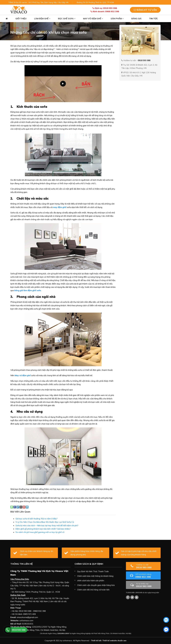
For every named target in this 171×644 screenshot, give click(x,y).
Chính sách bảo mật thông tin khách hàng (95, 576)
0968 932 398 (147, 576)
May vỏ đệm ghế (93, 19)
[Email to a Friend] (21, 507)
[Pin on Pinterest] (24, 507)
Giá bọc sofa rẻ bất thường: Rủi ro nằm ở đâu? (37, 519)
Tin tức (153, 19)
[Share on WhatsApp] (12, 507)
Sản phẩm (117, 19)
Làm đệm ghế (42, 19)
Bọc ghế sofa (67, 19)
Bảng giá (136, 19)
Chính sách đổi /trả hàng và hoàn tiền (93, 590)
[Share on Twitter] (18, 507)
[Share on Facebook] (15, 507)
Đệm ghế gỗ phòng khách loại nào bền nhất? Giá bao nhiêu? (43, 529)
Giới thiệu (21, 19)
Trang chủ (15, 28)
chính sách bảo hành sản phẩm (91, 581)
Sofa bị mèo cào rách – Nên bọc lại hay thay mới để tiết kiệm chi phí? (47, 525)
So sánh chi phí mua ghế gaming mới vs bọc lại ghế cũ (40, 532)
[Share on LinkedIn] (27, 507)
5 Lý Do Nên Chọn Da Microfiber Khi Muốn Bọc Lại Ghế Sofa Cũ (45, 522)
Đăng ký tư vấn (145, 10)
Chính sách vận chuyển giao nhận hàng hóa (96, 585)
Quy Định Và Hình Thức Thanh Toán (93, 571)
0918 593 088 (147, 566)
